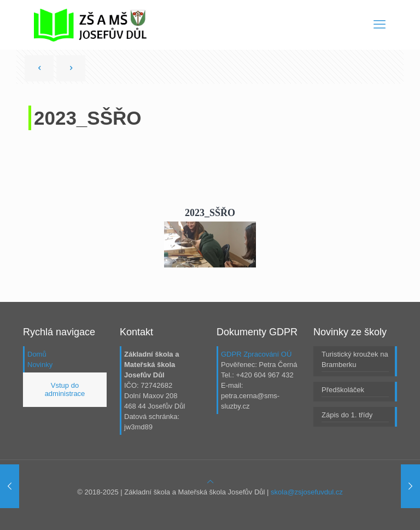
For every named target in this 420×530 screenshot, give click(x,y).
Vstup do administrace (65, 390)
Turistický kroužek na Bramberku (355, 359)
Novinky (40, 365)
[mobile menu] (380, 25)
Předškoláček (343, 390)
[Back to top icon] (210, 482)
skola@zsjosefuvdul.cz (307, 492)
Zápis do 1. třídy (347, 415)
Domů (37, 354)
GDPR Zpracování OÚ (256, 354)
